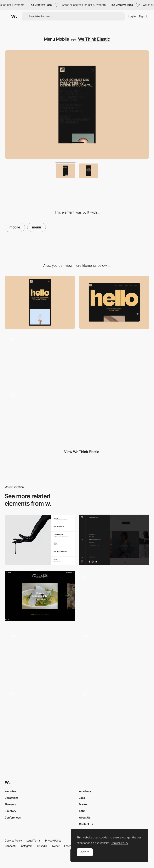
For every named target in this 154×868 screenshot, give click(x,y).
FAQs (82, 811)
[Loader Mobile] (114, 359)
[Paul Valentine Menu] (114, 540)
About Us (85, 817)
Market (83, 804)
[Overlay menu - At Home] (114, 713)
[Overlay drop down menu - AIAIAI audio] (114, 655)
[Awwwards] (14, 16)
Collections (11, 798)
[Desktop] (114, 302)
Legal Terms (34, 840)
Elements (10, 804)
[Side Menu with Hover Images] (40, 540)
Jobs (82, 798)
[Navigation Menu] (114, 597)
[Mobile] (40, 302)
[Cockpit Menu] (40, 656)
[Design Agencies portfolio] (40, 416)
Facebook (70, 846)
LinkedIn (42, 846)
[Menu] (40, 714)
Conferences (13, 817)
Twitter (56, 846)
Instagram (27, 846)
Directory (10, 811)
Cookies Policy (13, 840)
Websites (10, 791)
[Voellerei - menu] (40, 596)
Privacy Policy (53, 840)
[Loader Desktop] (40, 359)
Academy (85, 791)
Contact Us (86, 824)
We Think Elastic (94, 39)
